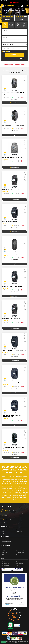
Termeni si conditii (20, 551)
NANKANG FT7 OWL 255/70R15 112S (11, 319)
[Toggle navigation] (27, 1)
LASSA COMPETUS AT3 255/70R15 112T (12, 254)
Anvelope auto (6, 564)
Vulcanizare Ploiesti (7, 540)
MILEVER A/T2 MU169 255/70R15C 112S (12, 157)
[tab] (8, 19)
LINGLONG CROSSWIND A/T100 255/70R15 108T (13, 94)
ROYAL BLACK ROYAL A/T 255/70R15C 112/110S (14, 125)
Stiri (3, 533)
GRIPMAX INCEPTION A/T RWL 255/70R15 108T (14, 351)
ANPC (4, 551)
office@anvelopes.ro (12, 519)
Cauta (14, 55)
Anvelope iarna (20, 562)
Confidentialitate (20, 553)
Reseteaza (23, 59)
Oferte (4, 562)
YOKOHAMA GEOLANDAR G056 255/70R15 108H (13, 448)
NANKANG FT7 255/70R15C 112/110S (11, 190)
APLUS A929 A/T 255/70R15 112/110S (14, 12)
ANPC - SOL (5, 554)
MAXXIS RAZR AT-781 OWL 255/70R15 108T (13, 383)
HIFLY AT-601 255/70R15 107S (10, 222)
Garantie (18, 549)
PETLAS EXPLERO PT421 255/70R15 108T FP (13, 286)
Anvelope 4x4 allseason (18, 11)
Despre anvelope (20, 530)
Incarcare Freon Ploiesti (22, 540)
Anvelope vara (6, 565)
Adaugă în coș (14, 103)
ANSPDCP (18, 554)
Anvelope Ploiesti (20, 564)
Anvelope (9, 11)
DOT (23, 98)
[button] (18, 6)
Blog (3, 532)
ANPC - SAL (5, 553)
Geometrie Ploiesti (6, 542)
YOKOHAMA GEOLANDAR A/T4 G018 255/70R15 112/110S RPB (12, 416)
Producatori (19, 532)
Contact (4, 549)
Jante (18, 565)
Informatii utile (5, 530)
